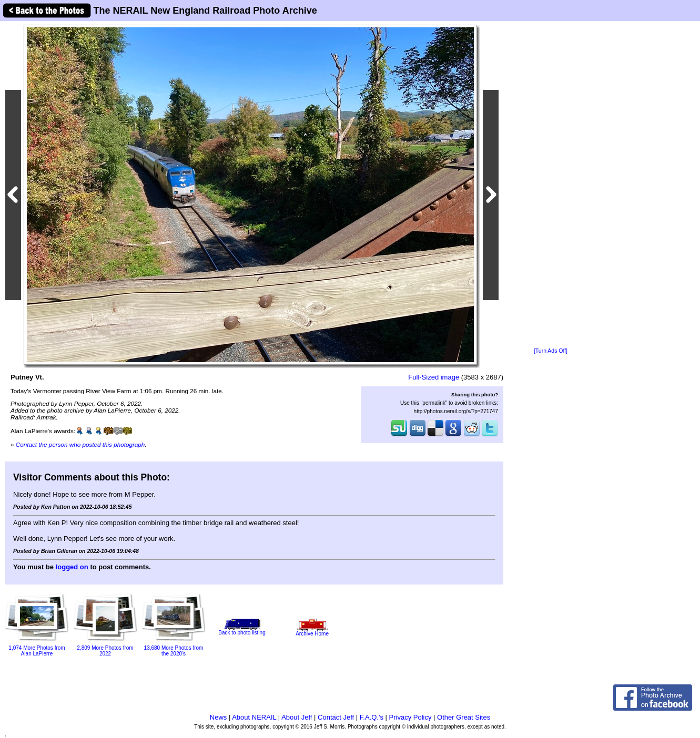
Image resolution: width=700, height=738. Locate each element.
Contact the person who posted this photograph (80, 444)
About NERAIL (254, 717)
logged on (72, 567)
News (219, 717)
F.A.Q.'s (372, 717)
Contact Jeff (336, 717)
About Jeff (297, 717)
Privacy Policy (410, 717)
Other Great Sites (464, 717)
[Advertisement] (551, 185)
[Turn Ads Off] (551, 351)
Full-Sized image (434, 377)
